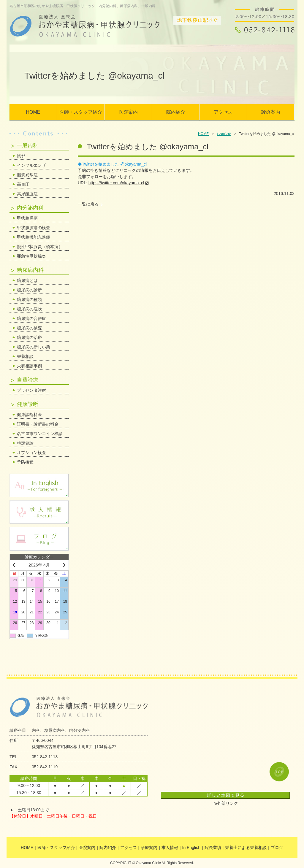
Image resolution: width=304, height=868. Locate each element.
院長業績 (213, 848)
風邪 (21, 156)
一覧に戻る (88, 204)
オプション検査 (31, 453)
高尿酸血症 (27, 194)
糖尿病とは (27, 280)
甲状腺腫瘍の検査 (34, 228)
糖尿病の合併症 (31, 318)
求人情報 (170, 848)
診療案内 (271, 112)
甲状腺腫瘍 (27, 218)
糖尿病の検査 (29, 328)
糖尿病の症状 (29, 309)
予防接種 (25, 462)
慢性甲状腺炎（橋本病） (40, 247)
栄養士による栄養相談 (246, 848)
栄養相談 (25, 356)
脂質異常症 (27, 175)
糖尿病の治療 (29, 337)
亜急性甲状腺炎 (31, 256)
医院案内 (128, 112)
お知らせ (224, 134)
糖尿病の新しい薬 (34, 347)
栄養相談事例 (29, 366)
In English (191, 848)
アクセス (223, 112)
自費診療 (28, 380)
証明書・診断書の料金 (38, 424)
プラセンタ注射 (31, 390)
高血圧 (23, 184)
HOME (33, 112)
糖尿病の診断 (29, 290)
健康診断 (28, 404)
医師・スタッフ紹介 (81, 112)
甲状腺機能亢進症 (34, 237)
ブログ (277, 848)
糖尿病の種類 (29, 299)
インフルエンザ (31, 165)
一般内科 (28, 145)
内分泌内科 (30, 208)
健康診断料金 (29, 415)
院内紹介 (176, 112)
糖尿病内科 (30, 270)
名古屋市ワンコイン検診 (40, 434)
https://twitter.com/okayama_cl (116, 183)
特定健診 (25, 443)
